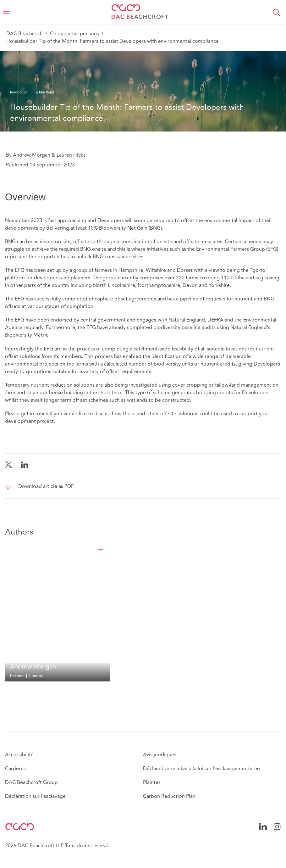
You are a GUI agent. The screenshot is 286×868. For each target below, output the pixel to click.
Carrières (15, 769)
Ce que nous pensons (74, 34)
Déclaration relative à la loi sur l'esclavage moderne (201, 769)
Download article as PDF (46, 486)
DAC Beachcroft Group (31, 782)
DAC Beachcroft (25, 34)
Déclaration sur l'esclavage (35, 796)
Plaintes (152, 782)
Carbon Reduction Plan (169, 796)
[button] (277, 13)
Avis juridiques (160, 755)
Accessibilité (19, 755)
